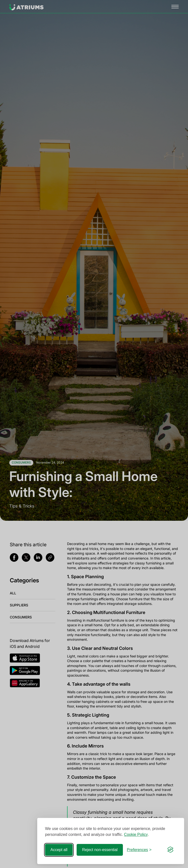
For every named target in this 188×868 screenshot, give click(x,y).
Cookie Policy (136, 835)
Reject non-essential (100, 850)
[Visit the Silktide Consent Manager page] (170, 850)
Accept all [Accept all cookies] (59, 850)
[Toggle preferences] (139, 850)
